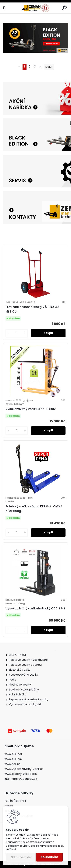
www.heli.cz (12, 764)
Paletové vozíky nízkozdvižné (28, 660)
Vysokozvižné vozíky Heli (25, 704)
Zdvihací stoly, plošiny (24, 690)
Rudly (12, 680)
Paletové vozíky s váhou (25, 665)
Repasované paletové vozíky (29, 699)
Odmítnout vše (21, 857)
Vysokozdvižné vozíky (23, 675)
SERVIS (9, 806)
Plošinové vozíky (20, 685)
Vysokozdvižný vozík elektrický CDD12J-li (35, 608)
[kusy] (17, 333)
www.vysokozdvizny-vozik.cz (24, 769)
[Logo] (35, 8)
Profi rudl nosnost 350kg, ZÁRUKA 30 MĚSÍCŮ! (32, 309)
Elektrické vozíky (20, 670)
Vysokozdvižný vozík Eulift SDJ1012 (31, 409)
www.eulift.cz (13, 754)
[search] (64, 8)
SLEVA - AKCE (18, 655)
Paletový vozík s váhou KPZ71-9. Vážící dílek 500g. (34, 509)
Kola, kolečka (18, 694)
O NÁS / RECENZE (16, 801)
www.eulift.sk (13, 759)
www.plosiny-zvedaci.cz (21, 774)
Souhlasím (49, 857)
